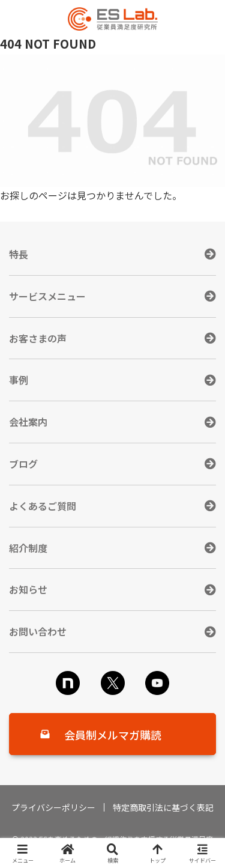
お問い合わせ (38, 631)
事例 (19, 380)
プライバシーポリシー (53, 807)
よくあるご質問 (43, 506)
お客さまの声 (38, 338)
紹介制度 (28, 548)
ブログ (23, 464)
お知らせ (28, 589)
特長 (19, 254)
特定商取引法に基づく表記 (163, 807)
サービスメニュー (47, 296)
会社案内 (28, 422)
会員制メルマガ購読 (113, 735)
